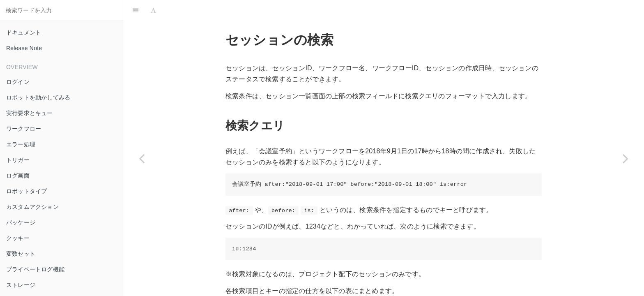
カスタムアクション (32, 207)
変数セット (21, 254)
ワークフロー (24, 129)
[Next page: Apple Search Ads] (626, 158)
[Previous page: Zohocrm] (142, 158)
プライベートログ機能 (35, 269)
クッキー (18, 238)
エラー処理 (21, 144)
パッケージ (21, 222)
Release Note (24, 48)
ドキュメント (24, 32)
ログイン (18, 82)
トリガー (18, 160)
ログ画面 (18, 176)
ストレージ (21, 285)
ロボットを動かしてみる (38, 97)
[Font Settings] (153, 10)
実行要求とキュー (30, 113)
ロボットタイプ (26, 191)
